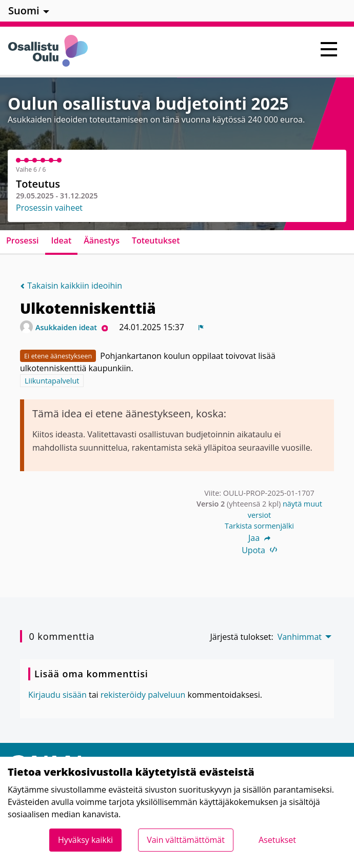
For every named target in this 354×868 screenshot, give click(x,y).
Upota (259, 550)
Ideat (62, 240)
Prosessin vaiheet (49, 208)
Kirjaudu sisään (57, 695)
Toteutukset (156, 240)
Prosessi (23, 240)
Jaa (259, 538)
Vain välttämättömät (186, 840)
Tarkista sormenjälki (259, 526)
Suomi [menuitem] (24, 11)
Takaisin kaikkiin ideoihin (71, 286)
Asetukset (277, 840)
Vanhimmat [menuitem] (300, 637)
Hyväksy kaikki (85, 840)
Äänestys (102, 240)
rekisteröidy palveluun (143, 695)
